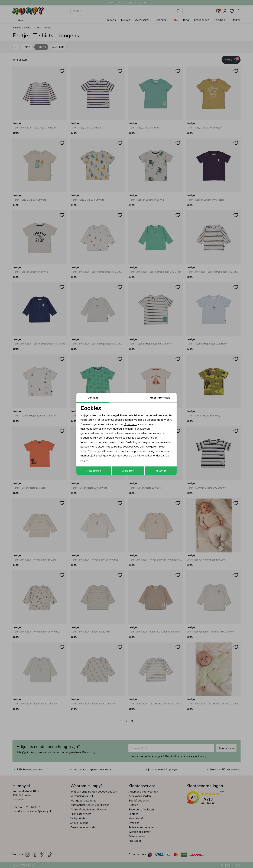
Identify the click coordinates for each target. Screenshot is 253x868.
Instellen (161, 471)
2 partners (131, 424)
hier (99, 451)
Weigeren (128, 471)
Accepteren (94, 471)
